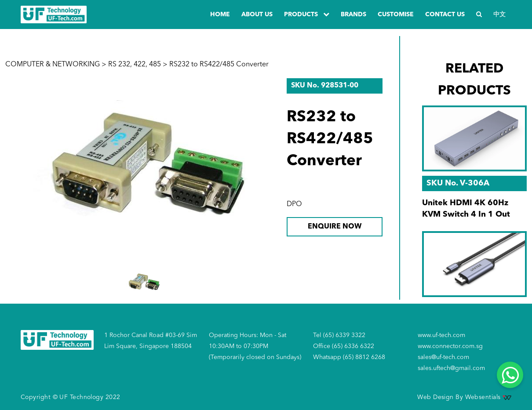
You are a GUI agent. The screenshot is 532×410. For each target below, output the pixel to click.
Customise (396, 15)
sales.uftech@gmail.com (451, 368)
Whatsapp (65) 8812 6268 (349, 357)
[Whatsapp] (510, 375)
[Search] (479, 15)
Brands (353, 15)
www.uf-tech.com (441, 335)
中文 (499, 15)
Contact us (445, 15)
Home (220, 15)
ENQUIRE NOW (335, 227)
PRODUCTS (307, 14)
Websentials (488, 397)
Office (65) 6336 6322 (344, 346)
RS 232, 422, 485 (135, 65)
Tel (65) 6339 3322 (339, 335)
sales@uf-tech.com (443, 357)
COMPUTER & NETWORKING (53, 65)
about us (257, 15)
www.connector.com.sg (450, 346)
